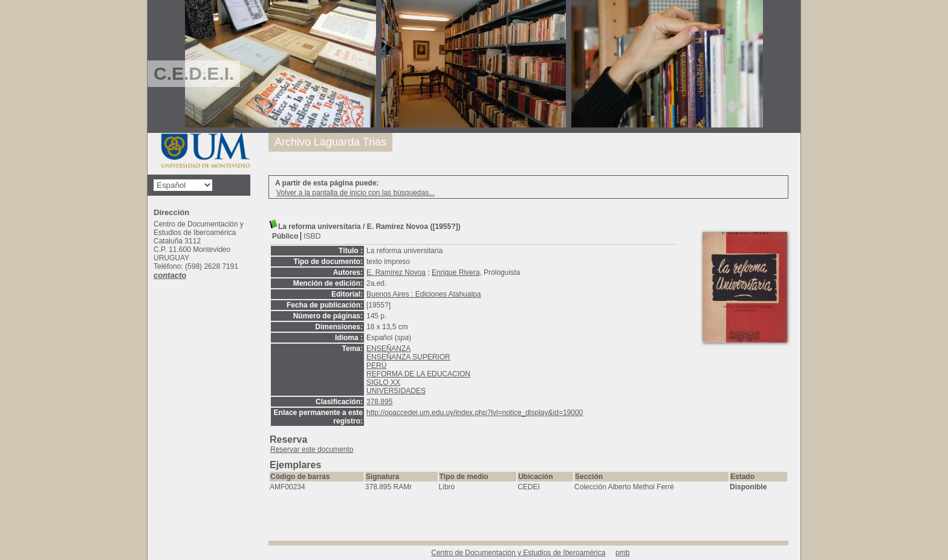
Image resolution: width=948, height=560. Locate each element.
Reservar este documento (312, 449)
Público (285, 236)
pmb (622, 553)
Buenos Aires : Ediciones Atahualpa (424, 294)
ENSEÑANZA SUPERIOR (408, 357)
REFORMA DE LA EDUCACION (418, 374)
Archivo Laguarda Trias (330, 142)
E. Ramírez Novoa (396, 272)
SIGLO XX (383, 382)
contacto (170, 275)
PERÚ (376, 365)
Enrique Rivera (456, 272)
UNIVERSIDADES (396, 391)
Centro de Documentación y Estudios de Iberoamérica (518, 553)
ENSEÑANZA (388, 349)
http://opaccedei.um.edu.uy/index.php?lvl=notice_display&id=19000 (475, 413)
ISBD (312, 236)
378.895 (379, 402)
